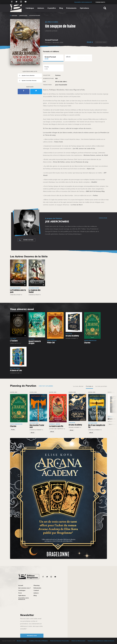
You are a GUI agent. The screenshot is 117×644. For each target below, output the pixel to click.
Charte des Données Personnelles (60, 641)
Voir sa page (103, 218)
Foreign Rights (100, 2)
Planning (37, 585)
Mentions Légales (22, 641)
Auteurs (41, 8)
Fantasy (58, 75)
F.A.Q (20, 593)
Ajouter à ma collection (26, 75)
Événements (71, 8)
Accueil (21, 585)
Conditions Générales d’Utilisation (38, 641)
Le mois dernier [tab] (78, 386)
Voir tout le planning (46, 386)
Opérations (84, 8)
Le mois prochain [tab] (101, 386)
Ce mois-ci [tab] (89, 386)
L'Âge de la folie (23, 15)
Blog (61, 8)
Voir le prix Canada (101, 42)
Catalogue (30, 8)
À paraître (52, 8)
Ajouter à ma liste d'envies (27, 81)
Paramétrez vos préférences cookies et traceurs (101, 641)
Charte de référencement (78, 641)
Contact (36, 590)
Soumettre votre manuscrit (83, 2)
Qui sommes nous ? (24, 588)
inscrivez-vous (32, 636)
